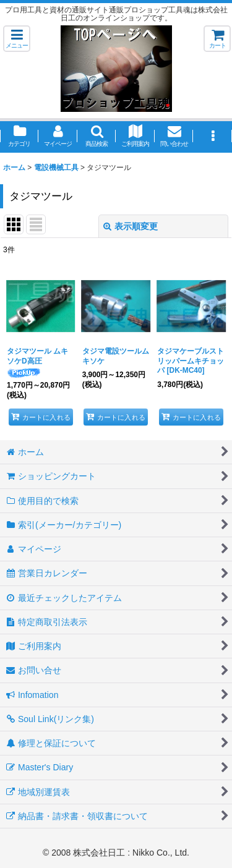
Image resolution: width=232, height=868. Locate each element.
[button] (17, 39)
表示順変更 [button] (131, 226)
